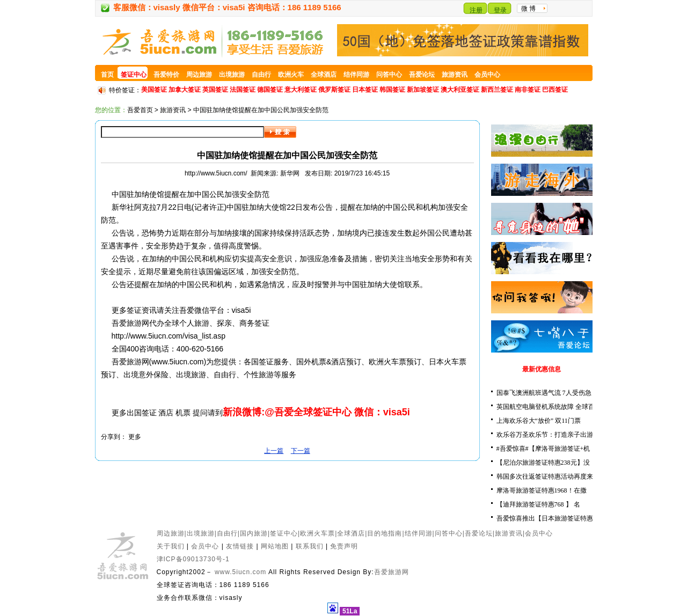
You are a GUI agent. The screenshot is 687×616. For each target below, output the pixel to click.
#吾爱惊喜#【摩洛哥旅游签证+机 (543, 449)
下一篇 (301, 451)
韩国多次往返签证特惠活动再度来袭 (548, 476)
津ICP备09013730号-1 (193, 559)
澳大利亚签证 (460, 90)
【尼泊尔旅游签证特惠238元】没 (543, 463)
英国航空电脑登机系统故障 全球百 (546, 407)
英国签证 (215, 90)
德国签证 (270, 90)
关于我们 (171, 546)
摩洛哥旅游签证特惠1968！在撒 (542, 490)
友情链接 (240, 546)
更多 (135, 437)
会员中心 (539, 533)
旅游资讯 (173, 110)
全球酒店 (351, 533)
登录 (500, 10)
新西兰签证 (497, 90)
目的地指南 (385, 533)
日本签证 (365, 90)
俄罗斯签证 (334, 90)
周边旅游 (171, 533)
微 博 (528, 9)
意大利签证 (301, 90)
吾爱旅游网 (392, 572)
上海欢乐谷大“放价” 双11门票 (539, 421)
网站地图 (275, 546)
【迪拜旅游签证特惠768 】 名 (538, 504)
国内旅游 (254, 533)
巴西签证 (555, 90)
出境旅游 (201, 533)
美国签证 (154, 90)
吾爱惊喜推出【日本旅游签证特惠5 (546, 518)
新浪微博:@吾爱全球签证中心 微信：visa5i (316, 412)
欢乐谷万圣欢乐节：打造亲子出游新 (548, 435)
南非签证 (528, 90)
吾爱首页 (140, 110)
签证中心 (284, 533)
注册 (476, 10)
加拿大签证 (185, 90)
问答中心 (449, 533)
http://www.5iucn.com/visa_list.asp (169, 336)
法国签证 (243, 90)
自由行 (227, 533)
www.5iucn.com (177, 362)
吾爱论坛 (479, 533)
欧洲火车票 (317, 533)
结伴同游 (419, 533)
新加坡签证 (423, 90)
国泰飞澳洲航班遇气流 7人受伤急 (544, 393)
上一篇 (274, 451)
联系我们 (310, 546)
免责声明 (344, 546)
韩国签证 (392, 90)
